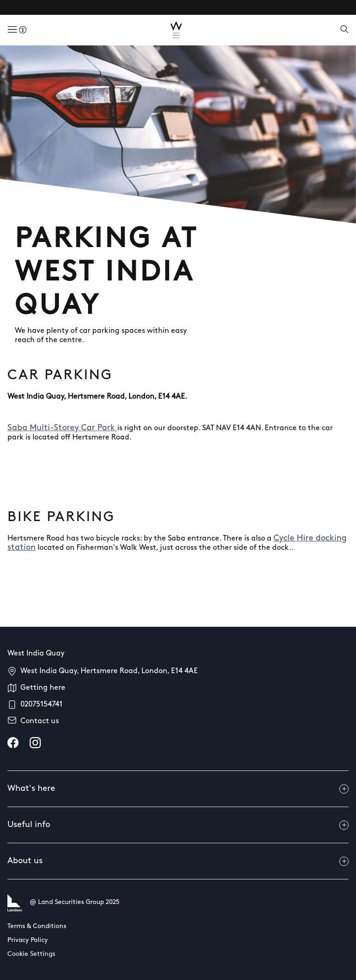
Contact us (40, 721)
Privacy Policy (28, 940)
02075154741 (41, 705)
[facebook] (13, 743)
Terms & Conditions (37, 926)
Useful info (178, 825)
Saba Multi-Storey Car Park (62, 428)
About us (178, 861)
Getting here (43, 688)
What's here (178, 789)
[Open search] (344, 30)
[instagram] (35, 743)
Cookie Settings (31, 954)
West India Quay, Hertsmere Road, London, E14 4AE (109, 671)
